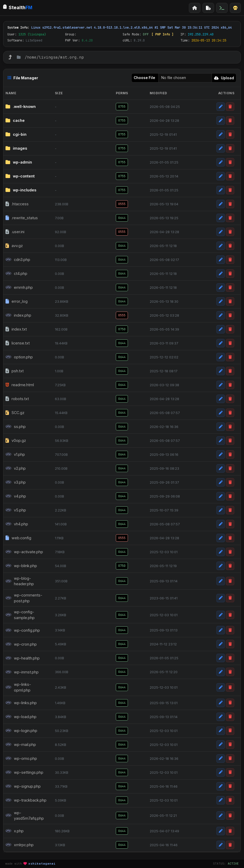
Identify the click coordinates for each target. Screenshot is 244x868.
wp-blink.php (21, 566)
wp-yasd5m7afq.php (25, 816)
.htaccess (17, 204)
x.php (15, 831)
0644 (122, 218)
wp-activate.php (24, 552)
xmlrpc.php (20, 845)
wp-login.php (21, 731)
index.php (18, 315)
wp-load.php (21, 717)
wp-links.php (21, 703)
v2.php (16, 468)
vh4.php (17, 524)
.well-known (21, 107)
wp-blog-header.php (20, 581)
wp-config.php (23, 630)
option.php (19, 357)
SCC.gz (15, 413)
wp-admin (19, 162)
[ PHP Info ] (163, 34)
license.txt (18, 343)
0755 (122, 107)
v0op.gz (16, 441)
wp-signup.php (23, 786)
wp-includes (21, 190)
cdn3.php (18, 260)
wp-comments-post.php (24, 598)
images (16, 148)
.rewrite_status (22, 218)
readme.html (20, 385)
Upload (224, 78)
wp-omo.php (21, 759)
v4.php (16, 496)
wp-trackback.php (26, 800)
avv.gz (14, 246)
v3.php (16, 482)
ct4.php (16, 274)
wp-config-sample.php (20, 615)
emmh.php (19, 287)
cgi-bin (16, 134)
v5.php (16, 510)
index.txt (16, 329)
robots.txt (17, 399)
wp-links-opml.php (18, 687)
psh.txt (15, 371)
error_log (17, 301)
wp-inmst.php (22, 672)
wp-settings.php (24, 772)
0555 (122, 204)
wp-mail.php (21, 745)
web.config (18, 538)
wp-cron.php (21, 644)
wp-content (20, 176)
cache (15, 121)
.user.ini (15, 232)
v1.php (15, 454)
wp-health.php (23, 658)
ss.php (16, 427)
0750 (122, 329)
